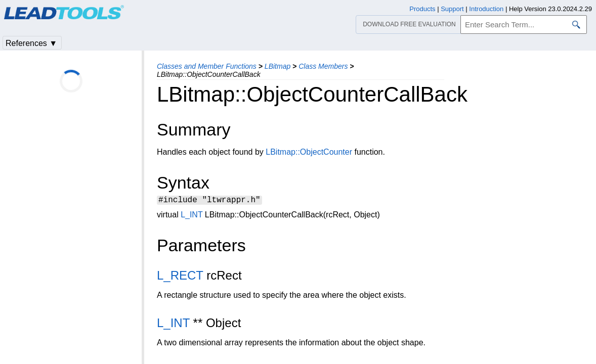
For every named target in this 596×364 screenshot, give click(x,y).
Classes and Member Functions (207, 66)
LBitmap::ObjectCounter (309, 152)
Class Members (323, 66)
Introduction (486, 9)
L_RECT (180, 277)
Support (452, 9)
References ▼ (31, 43)
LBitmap (278, 66)
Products (422, 9)
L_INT (191, 216)
